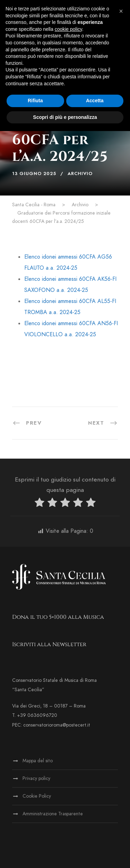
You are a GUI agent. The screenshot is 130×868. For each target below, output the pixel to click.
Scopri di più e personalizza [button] (65, 117)
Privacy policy (36, 778)
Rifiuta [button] (35, 101)
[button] (121, 11)
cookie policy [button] (68, 29)
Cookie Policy (37, 796)
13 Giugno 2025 (34, 174)
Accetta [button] (95, 101)
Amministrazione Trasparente (53, 814)
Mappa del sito (38, 761)
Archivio (80, 174)
